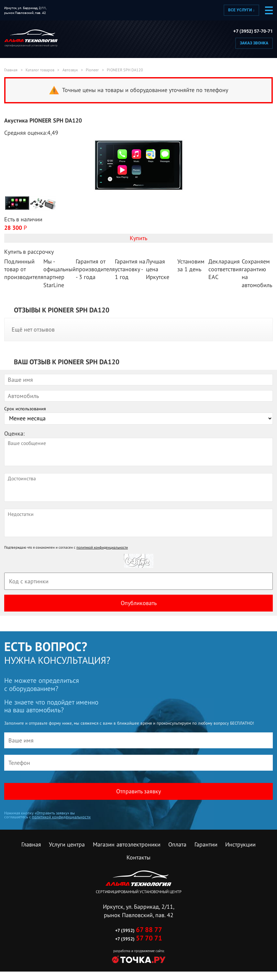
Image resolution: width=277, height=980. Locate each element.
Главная (11, 70)
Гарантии (206, 844)
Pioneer (92, 70)
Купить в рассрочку (29, 252)
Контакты (138, 857)
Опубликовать (139, 603)
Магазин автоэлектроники (127, 844)
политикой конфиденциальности (102, 547)
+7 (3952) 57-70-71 (253, 31)
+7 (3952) (139, 930)
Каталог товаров (40, 70)
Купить (138, 238)
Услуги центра (67, 844)
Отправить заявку (138, 791)
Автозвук (70, 70)
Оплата (177, 844)
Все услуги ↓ (241, 10)
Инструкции (240, 844)
